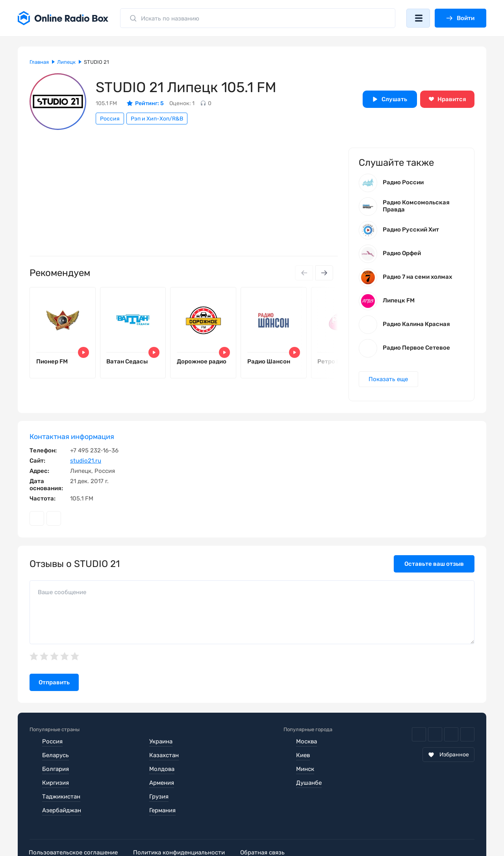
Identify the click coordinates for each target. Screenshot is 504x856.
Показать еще (389, 380)
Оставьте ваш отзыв (434, 565)
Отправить (54, 684)
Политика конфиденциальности (182, 826)
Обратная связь (267, 826)
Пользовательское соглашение (74, 826)
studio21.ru (86, 462)
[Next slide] (324, 273)
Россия (110, 119)
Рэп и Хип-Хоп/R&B (157, 119)
